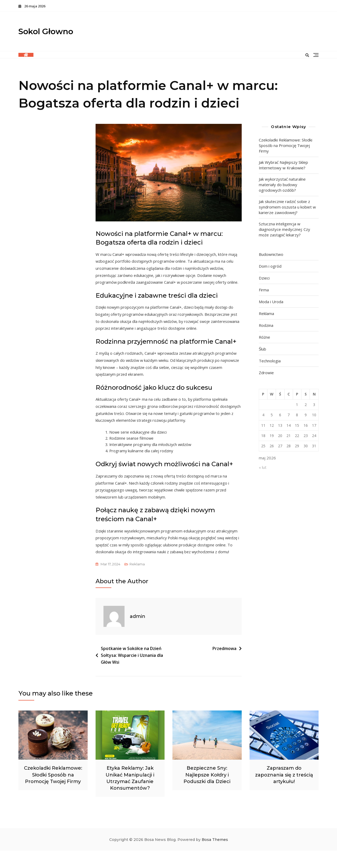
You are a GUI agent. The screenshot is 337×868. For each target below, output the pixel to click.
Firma (264, 290)
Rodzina (266, 325)
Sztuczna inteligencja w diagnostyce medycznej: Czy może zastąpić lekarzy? (284, 229)
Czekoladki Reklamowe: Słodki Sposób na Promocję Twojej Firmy (286, 145)
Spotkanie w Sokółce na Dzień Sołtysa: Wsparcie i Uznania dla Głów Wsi (132, 672)
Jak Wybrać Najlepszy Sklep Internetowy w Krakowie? (283, 165)
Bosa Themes (215, 857)
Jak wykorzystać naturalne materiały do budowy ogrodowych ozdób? (282, 185)
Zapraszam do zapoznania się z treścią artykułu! (284, 792)
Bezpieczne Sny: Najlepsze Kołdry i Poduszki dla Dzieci (207, 792)
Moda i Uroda (271, 302)
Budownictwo (271, 254)
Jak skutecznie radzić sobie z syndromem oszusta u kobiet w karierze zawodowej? (287, 207)
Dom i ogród (270, 266)
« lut (263, 467)
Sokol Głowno (46, 31)
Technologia (270, 361)
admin (138, 634)
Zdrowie (266, 373)
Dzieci (264, 278)
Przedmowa (224, 666)
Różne (264, 337)
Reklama (137, 581)
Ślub (262, 349)
